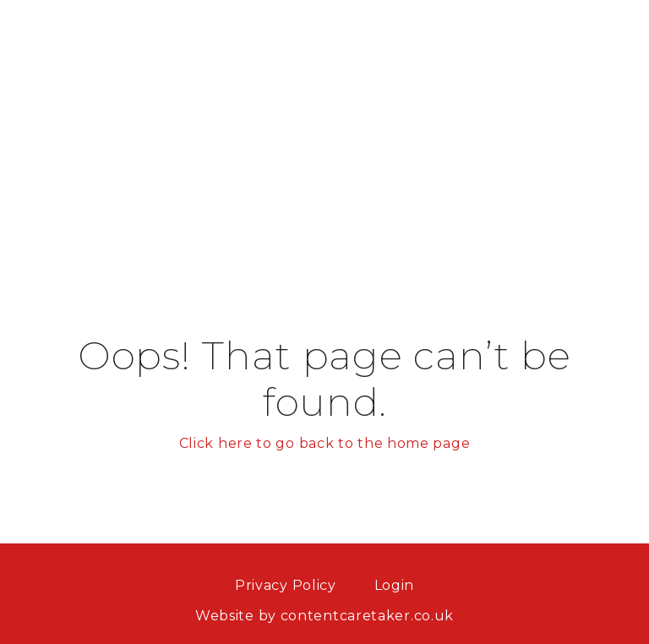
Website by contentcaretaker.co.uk (324, 616)
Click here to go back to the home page (325, 443)
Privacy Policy (286, 585)
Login (395, 585)
